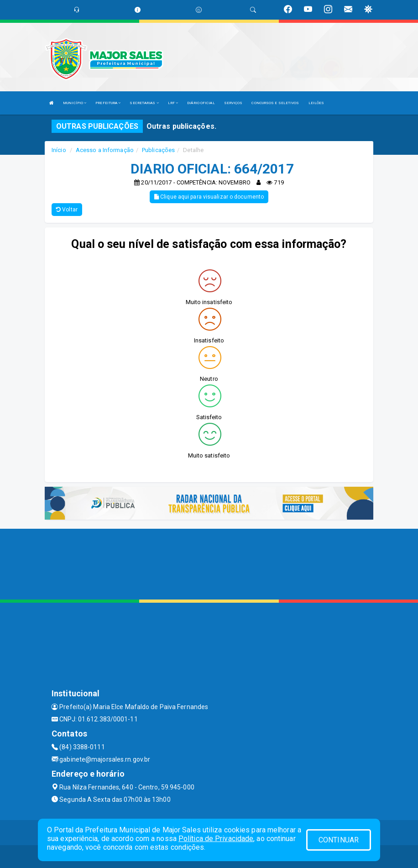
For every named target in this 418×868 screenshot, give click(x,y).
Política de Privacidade (216, 839)
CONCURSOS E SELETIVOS (275, 103)
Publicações (158, 150)
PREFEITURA (108, 103)
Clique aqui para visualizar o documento (209, 197)
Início (59, 150)
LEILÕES (316, 103)
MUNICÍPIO (75, 103)
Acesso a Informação (105, 150)
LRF (173, 103)
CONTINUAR (339, 840)
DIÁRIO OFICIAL (201, 103)
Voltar (67, 210)
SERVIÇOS (233, 103)
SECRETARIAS (144, 103)
